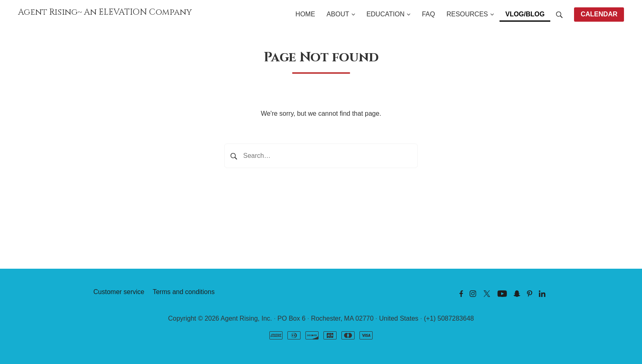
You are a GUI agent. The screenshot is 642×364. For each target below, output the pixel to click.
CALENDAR (599, 14)
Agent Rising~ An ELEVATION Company (105, 12)
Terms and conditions (184, 292)
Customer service (119, 292)
